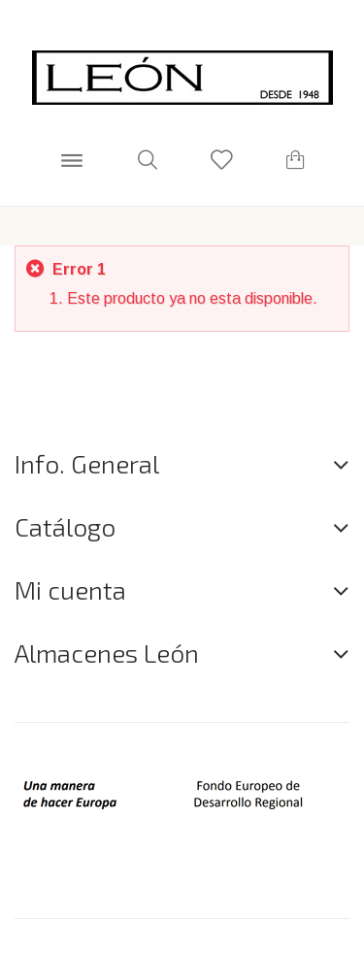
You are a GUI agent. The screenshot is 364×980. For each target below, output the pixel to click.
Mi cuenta (70, 589)
